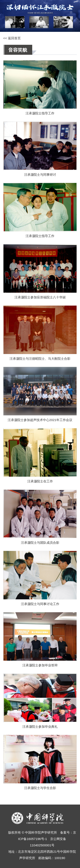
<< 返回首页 (12, 38)
